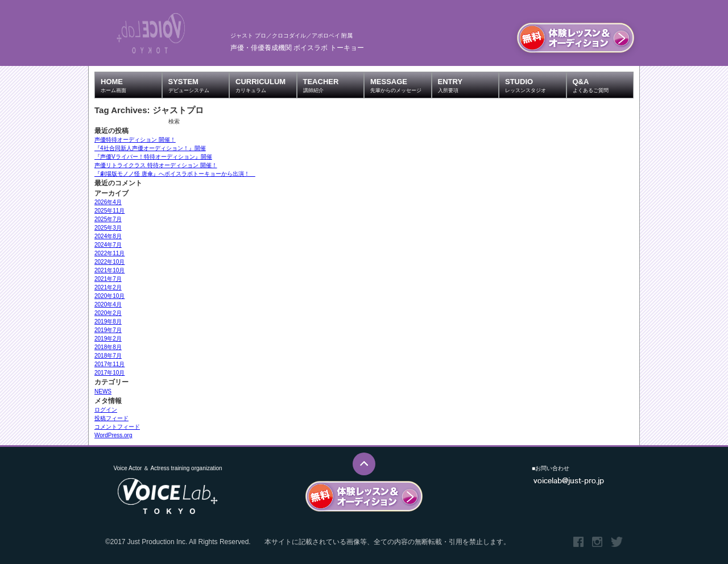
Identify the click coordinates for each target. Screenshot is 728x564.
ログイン (106, 410)
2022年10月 (109, 262)
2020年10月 (109, 296)
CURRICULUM (266, 85)
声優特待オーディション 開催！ (135, 140)
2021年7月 (108, 279)
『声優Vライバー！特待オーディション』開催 (153, 157)
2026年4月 (108, 202)
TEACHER (334, 85)
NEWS (103, 391)
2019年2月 (108, 339)
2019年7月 (108, 330)
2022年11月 (109, 253)
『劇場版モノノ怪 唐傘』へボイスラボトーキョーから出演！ (175, 174)
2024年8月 (108, 236)
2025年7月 (108, 219)
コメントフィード (117, 427)
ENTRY (468, 85)
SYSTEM (199, 85)
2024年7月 (108, 245)
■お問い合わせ (551, 468)
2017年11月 (109, 364)
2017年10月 (109, 373)
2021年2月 (108, 287)
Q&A (603, 85)
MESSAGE (401, 85)
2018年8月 (108, 347)
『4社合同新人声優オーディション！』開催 (150, 148)
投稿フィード (111, 418)
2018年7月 (108, 356)
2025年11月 (109, 211)
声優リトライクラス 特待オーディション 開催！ (156, 165)
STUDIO (535, 85)
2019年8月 (108, 322)
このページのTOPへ (364, 464)
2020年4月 (108, 304)
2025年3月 (108, 228)
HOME (131, 85)
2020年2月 (108, 313)
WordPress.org (113, 435)
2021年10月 (109, 270)
